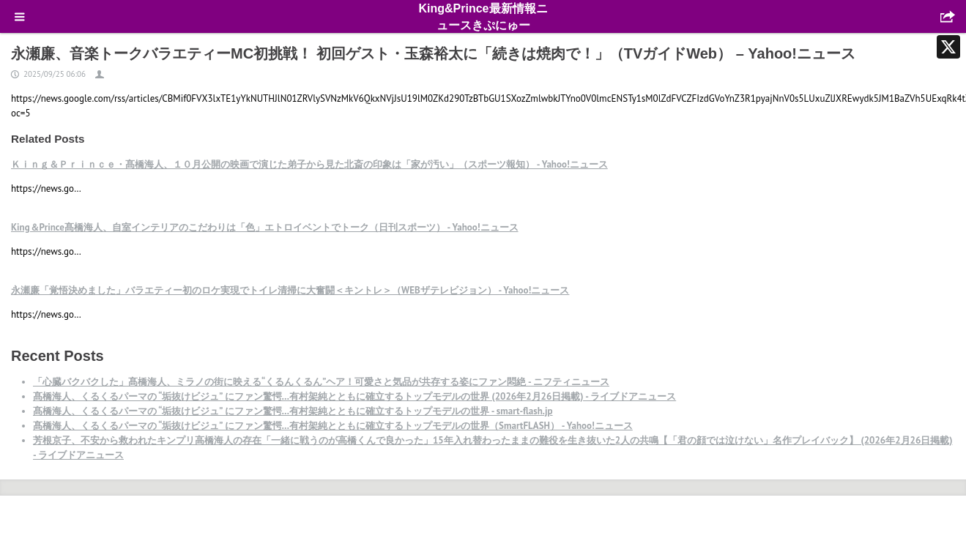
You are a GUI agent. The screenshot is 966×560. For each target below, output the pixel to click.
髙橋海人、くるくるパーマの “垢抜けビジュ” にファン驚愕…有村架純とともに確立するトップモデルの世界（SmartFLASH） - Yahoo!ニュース (333, 426)
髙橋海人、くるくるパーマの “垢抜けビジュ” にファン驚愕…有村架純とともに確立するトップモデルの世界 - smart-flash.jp (293, 411)
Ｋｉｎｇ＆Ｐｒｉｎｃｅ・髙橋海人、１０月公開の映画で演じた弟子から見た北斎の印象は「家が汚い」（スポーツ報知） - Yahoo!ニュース (309, 164)
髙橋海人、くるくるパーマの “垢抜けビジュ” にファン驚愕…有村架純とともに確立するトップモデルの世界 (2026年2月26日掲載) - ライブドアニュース (354, 396)
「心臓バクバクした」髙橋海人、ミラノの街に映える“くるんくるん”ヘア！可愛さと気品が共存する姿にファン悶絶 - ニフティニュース (321, 382)
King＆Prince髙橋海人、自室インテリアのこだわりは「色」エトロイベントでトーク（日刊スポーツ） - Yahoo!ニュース (265, 227)
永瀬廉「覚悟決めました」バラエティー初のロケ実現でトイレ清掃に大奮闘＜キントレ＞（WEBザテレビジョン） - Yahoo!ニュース (290, 290)
